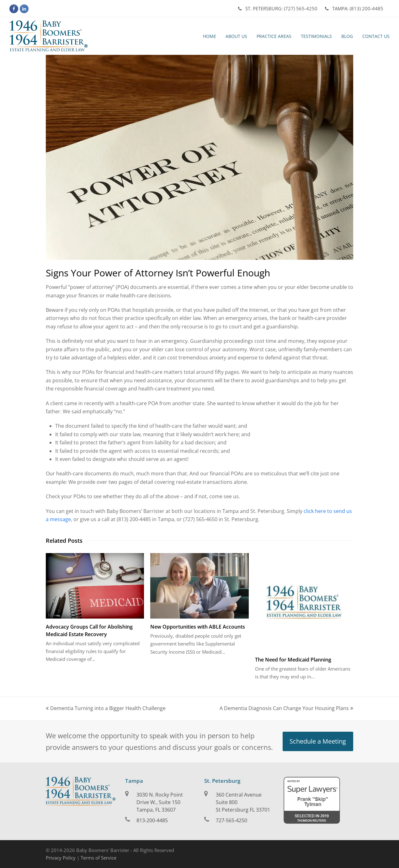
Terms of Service (98, 858)
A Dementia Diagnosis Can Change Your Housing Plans (286, 708)
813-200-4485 (152, 820)
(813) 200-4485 (354, 8)
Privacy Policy (61, 858)
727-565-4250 (231, 820)
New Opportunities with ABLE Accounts (198, 627)
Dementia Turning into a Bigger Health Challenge (106, 708)
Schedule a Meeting (318, 741)
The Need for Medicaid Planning (293, 660)
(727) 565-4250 (278, 8)
